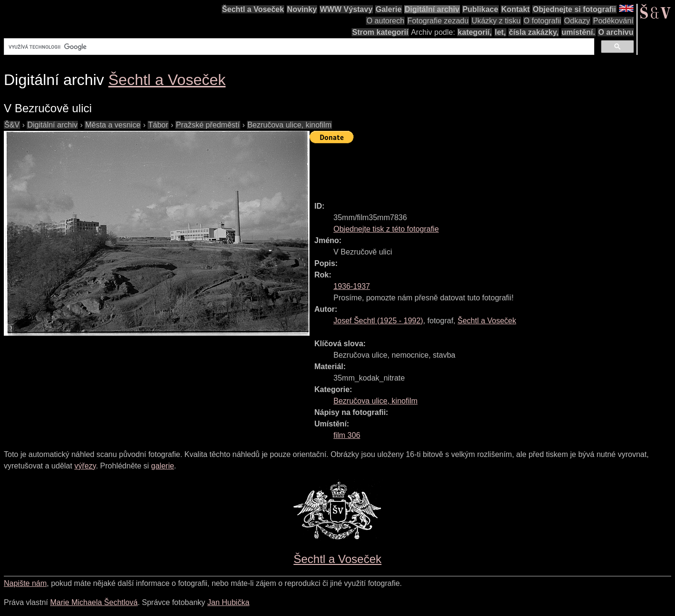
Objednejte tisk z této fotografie (386, 229)
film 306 (347, 435)
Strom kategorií (380, 32)
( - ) (378, 321)
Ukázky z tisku (496, 21)
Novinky (302, 9)
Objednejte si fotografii (574, 9)
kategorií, (475, 32)
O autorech (385, 21)
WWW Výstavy (346, 9)
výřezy (85, 466)
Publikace (480, 9)
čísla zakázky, (534, 32)
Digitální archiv (432, 9)
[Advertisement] (483, 168)
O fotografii (542, 21)
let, (500, 32)
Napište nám (25, 583)
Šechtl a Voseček (253, 9)
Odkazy (577, 21)
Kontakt (515, 9)
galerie (162, 466)
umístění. (579, 32)
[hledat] (298, 47)
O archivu (616, 32)
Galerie (388, 9)
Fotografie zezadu (438, 21)
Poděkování (613, 21)
